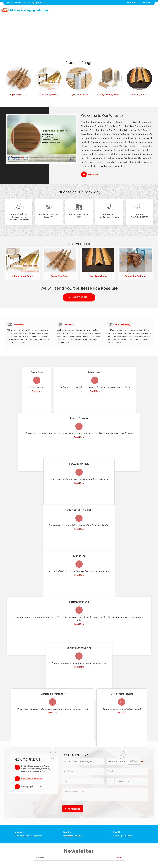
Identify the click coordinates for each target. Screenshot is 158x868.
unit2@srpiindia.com (38, 2)
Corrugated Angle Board (109, 94)
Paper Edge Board (19, 94)
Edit (143, 762)
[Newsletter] (79, 858)
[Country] (83, 781)
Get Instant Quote (79, 297)
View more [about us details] (93, 174)
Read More (37, 391)
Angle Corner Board (79, 94)
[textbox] (134, 761)
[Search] (155, 11)
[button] (16, 2)
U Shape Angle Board (49, 94)
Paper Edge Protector (136, 276)
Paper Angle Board (139, 94)
